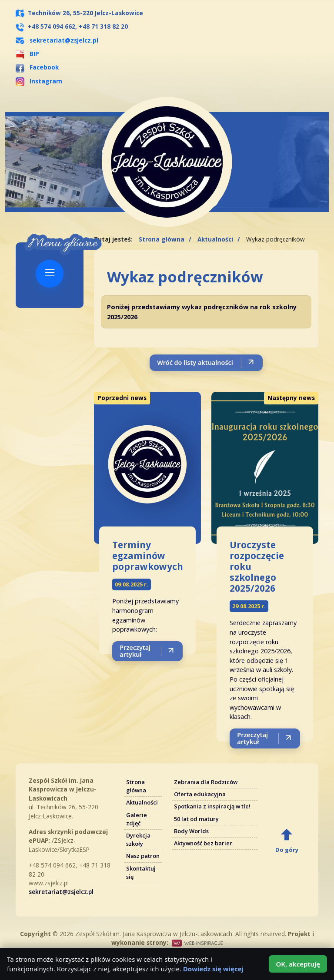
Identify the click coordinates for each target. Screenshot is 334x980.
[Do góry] (287, 840)
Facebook (37, 67)
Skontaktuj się (141, 872)
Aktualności (215, 239)
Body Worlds (191, 831)
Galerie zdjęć (137, 819)
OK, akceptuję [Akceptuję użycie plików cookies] (298, 964)
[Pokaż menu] (50, 274)
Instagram (39, 81)
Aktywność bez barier (203, 843)
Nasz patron (143, 856)
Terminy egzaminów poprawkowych (148, 556)
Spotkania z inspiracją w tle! (212, 806)
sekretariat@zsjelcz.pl (64, 40)
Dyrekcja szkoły (138, 839)
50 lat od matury (196, 819)
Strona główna (162, 239)
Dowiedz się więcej (213, 969)
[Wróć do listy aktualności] (206, 363)
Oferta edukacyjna (200, 794)
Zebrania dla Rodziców (206, 782)
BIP (27, 54)
